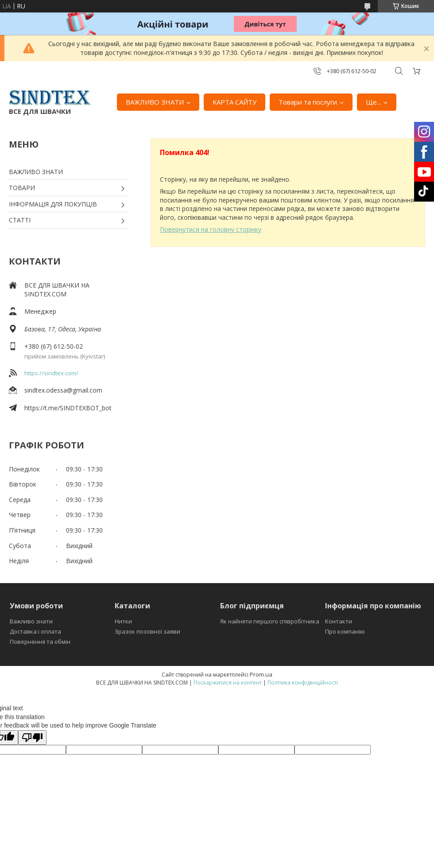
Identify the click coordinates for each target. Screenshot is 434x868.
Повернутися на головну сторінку (211, 229)
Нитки (123, 621)
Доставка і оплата (35, 631)
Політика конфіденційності (303, 683)
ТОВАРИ (22, 188)
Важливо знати (31, 621)
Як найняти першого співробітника (270, 621)
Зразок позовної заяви (147, 631)
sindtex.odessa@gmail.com (63, 390)
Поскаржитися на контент (228, 683)
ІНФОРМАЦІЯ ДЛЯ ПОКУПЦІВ (53, 204)
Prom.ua (261, 674)
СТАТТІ (20, 220)
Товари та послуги (308, 102)
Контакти (339, 621)
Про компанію (345, 631)
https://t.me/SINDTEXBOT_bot (68, 408)
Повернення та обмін (40, 642)
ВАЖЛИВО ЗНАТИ (155, 102)
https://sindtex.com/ (51, 373)
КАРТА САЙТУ (234, 102)
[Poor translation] (32, 738)
